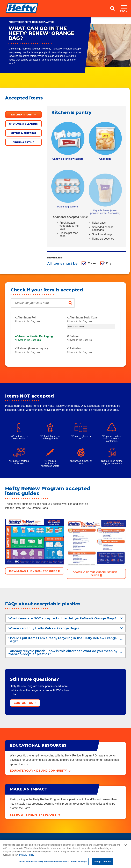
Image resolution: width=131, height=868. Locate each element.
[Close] (126, 845)
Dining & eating (23, 142)
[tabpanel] (68, 141)
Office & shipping (24, 133)
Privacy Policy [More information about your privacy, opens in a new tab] (27, 855)
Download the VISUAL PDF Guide (33, 585)
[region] (65, 854)
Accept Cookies (102, 862)
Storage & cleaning (23, 124)
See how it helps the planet (33, 815)
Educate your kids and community (38, 771)
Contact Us (23, 703)
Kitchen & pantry (24, 115)
